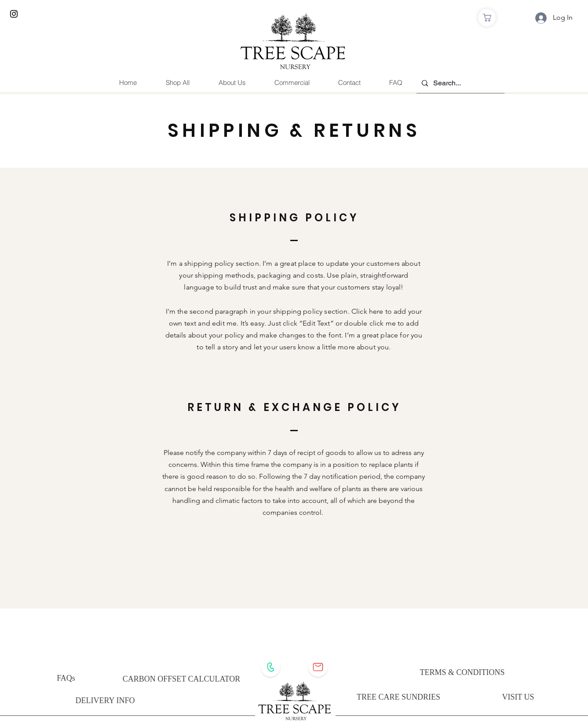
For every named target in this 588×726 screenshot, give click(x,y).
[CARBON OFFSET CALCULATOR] (182, 679)
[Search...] (460, 83)
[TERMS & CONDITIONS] (462, 672)
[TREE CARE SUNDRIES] (399, 697)
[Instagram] (14, 14)
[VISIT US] (518, 697)
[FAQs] (66, 678)
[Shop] (487, 18)
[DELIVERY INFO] (105, 700)
